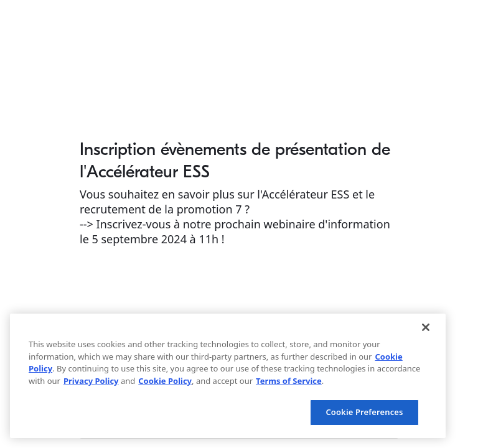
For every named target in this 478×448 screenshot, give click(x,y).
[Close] (426, 327)
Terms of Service (289, 381)
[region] (228, 376)
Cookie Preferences (364, 412)
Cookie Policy (165, 381)
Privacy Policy (91, 381)
